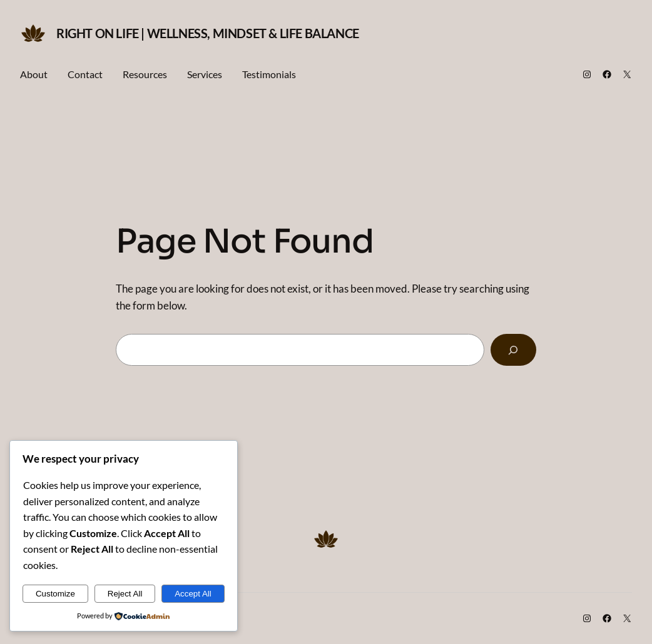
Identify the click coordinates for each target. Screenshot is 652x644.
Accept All (193, 594)
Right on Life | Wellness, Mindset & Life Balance (208, 33)
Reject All (125, 594)
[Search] (513, 350)
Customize (55, 594)
